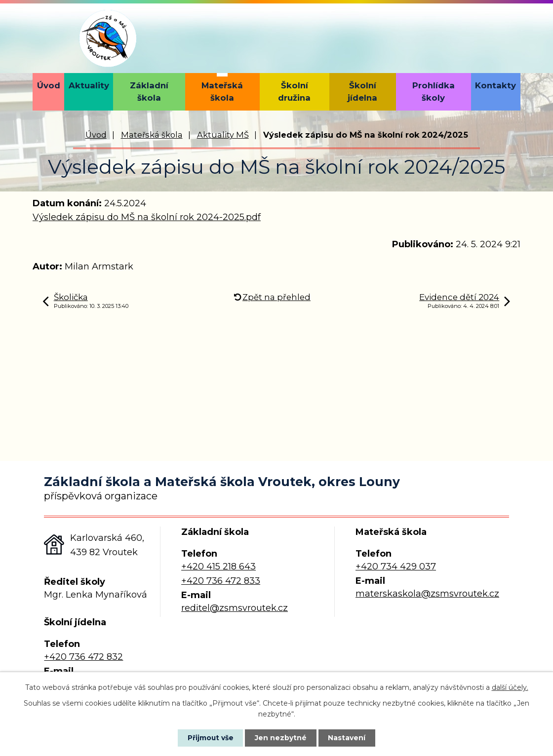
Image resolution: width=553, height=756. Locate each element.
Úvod (49, 85)
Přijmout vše (209, 738)
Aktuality (89, 85)
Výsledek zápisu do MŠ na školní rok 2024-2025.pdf (147, 217)
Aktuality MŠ (223, 135)
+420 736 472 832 (83, 657)
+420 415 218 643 (218, 567)
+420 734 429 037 (396, 567)
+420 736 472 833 (221, 581)
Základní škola (149, 92)
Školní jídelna (362, 92)
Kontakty (495, 85)
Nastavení (349, 738)
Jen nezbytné (281, 738)
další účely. (510, 687)
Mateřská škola (222, 92)
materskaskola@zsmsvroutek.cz (427, 594)
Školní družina (294, 92)
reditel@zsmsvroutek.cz (235, 608)
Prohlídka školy (434, 92)
